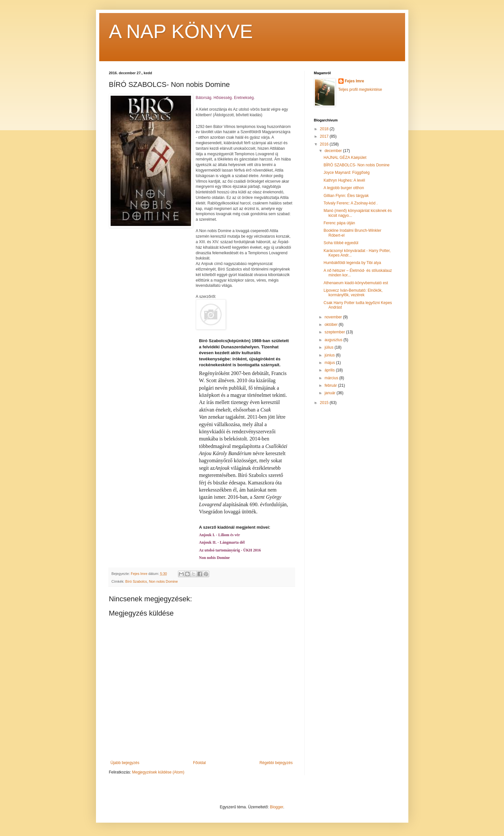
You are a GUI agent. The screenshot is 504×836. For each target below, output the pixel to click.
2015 (325, 403)
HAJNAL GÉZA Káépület (345, 158)
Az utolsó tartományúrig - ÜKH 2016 (230, 550)
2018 (325, 129)
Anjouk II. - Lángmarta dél (222, 542)
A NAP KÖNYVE (181, 31)
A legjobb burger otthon (344, 188)
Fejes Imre (354, 81)
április (330, 370)
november (334, 317)
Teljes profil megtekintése (360, 90)
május (330, 363)
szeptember (335, 332)
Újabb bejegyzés (125, 763)
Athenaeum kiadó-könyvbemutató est (356, 283)
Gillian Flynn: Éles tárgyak (346, 196)
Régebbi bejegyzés (276, 763)
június (330, 355)
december (334, 151)
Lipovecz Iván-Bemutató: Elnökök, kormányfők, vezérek (353, 293)
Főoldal (199, 763)
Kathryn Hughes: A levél (344, 180)
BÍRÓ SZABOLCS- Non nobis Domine (356, 165)
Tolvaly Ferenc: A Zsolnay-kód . (350, 203)
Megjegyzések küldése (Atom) (158, 772)
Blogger (277, 807)
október (331, 325)
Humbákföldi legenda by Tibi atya (352, 263)
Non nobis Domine (215, 558)
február (331, 385)
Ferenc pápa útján (339, 223)
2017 (325, 136)
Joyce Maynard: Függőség (346, 173)
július (329, 347)
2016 (325, 144)
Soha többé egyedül (341, 243)
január (330, 393)
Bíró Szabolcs (136, 581)
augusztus (334, 340)
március (332, 378)
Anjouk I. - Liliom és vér (220, 535)
